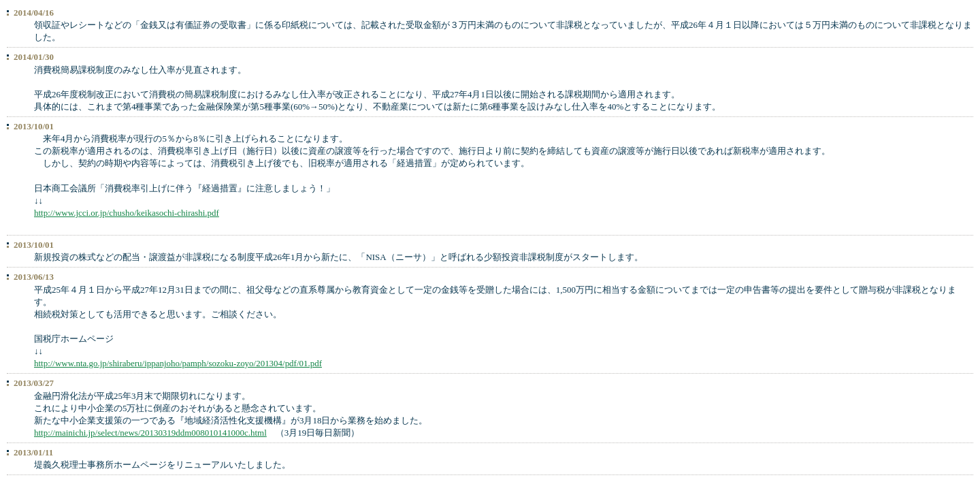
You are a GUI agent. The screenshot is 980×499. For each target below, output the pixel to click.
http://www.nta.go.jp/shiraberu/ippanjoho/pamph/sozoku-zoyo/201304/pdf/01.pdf (178, 363)
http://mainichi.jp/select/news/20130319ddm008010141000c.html (150, 433)
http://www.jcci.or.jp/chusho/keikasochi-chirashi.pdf (127, 213)
